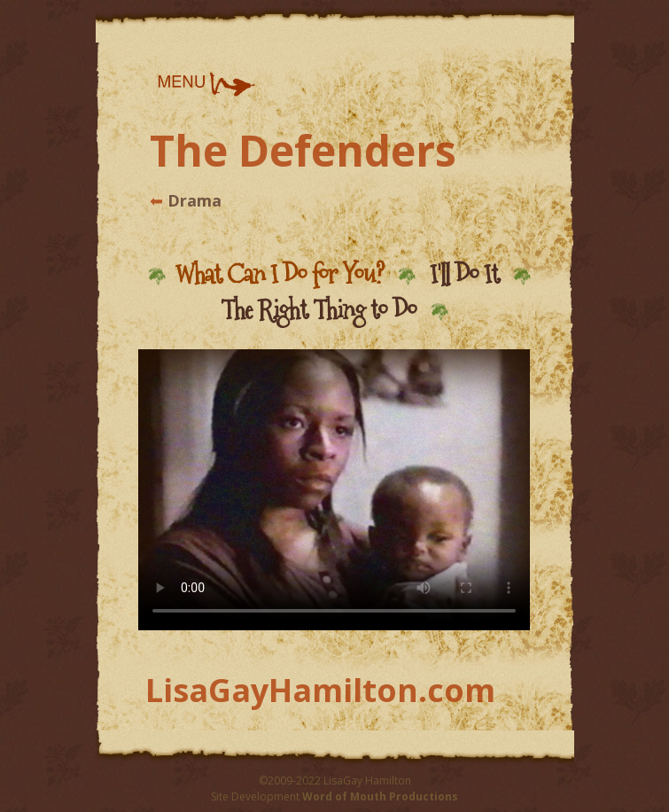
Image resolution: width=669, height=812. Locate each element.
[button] (206, 84)
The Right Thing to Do (319, 310)
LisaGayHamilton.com (320, 690)
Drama (192, 200)
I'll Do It (464, 274)
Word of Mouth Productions (380, 796)
